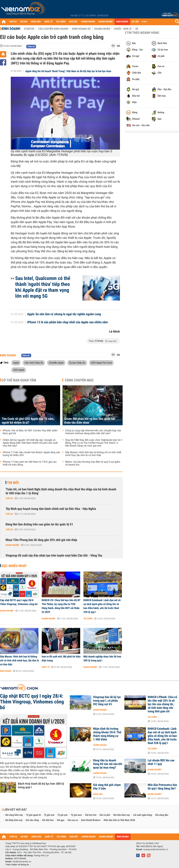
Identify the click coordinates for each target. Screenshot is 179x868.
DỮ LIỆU (135, 22)
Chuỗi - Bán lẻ (123, 29)
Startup (29, 29)
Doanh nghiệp (12, 545)
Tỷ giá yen (63, 815)
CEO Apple (19, 370)
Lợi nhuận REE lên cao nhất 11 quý (161, 762)
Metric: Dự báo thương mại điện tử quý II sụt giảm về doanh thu (93, 463)
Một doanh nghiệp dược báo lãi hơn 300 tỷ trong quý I (102, 659)
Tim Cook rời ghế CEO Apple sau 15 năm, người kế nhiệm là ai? (28, 421)
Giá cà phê (105, 815)
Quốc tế (46, 667)
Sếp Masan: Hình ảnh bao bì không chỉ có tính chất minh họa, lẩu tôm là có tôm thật (93, 454)
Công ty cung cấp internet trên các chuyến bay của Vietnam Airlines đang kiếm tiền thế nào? (93, 432)
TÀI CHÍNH (61, 22)
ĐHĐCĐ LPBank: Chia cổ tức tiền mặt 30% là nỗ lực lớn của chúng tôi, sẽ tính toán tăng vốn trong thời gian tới (162, 704)
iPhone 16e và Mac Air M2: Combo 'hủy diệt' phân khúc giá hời (30, 432)
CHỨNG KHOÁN (88, 22)
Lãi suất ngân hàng (143, 815)
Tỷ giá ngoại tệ (33, 815)
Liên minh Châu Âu (34, 363)
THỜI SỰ (13, 22)
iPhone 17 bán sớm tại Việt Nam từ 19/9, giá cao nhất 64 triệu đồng (30, 463)
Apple (16, 363)
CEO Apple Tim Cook (101, 363)
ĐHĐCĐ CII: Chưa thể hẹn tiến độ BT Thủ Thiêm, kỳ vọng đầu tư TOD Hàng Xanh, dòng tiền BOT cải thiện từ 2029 (61, 606)
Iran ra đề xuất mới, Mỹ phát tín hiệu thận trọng (61, 659)
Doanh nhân (102, 29)
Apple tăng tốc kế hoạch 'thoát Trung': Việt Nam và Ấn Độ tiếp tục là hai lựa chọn (68, 71)
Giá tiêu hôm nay (122, 815)
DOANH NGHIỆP (106, 22)
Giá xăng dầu (162, 815)
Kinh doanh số (81, 29)
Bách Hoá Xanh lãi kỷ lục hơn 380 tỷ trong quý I (41, 785)
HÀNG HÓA (36, 22)
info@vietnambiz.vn (22, 862)
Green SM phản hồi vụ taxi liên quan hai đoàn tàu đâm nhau (90, 421)
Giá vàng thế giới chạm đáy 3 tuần (107, 787)
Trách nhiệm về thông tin (17, 865)
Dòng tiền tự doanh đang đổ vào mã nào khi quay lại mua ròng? (108, 764)
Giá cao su (73, 820)
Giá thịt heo (48, 820)
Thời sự (9, 498)
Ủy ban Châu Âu (77, 363)
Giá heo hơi (91, 815)
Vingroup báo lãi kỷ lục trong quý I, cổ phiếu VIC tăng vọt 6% (107, 701)
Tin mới (13, 483)
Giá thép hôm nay (14, 820)
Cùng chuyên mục (79, 380)
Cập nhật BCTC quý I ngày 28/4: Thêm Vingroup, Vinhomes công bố (19, 602)
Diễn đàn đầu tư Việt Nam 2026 (119, 820)
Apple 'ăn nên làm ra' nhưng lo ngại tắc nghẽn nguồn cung (64, 314)
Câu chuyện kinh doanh (53, 29)
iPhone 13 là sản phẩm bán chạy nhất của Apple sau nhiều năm (67, 322)
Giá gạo (61, 820)
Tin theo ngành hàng (143, 33)
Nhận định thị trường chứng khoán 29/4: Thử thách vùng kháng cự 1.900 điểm (107, 734)
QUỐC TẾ (48, 22)
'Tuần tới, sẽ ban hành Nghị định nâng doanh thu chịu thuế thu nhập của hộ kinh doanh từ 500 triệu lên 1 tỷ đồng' (61, 491)
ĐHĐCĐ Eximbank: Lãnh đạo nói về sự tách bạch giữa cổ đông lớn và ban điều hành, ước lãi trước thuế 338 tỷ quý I (102, 606)
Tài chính (88, 619)
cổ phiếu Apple (56, 363)
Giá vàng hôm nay (14, 815)
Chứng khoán (100, 745)
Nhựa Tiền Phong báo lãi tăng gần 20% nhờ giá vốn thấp (41, 540)
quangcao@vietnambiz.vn (156, 849)
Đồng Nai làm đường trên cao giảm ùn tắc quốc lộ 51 (39, 524)
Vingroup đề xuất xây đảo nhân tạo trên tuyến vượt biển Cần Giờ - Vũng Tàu (54, 556)
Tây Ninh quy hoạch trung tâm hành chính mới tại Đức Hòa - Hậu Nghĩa (51, 509)
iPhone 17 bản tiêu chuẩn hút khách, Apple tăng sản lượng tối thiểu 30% (31, 454)
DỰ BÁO (24, 22)
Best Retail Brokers (91, 820)
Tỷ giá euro (76, 815)
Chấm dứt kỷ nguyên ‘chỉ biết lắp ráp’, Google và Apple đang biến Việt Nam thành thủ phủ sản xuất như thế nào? (30, 443)
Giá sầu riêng (32, 820)
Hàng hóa (98, 794)
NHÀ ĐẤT (73, 22)
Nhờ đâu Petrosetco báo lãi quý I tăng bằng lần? (162, 787)
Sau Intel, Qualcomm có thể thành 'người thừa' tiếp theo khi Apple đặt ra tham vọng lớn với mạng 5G (43, 287)
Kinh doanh (11, 29)
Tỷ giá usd (49, 815)
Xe (137, 29)
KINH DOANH (122, 22)
